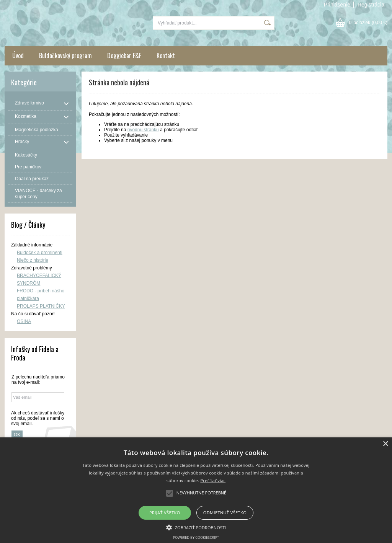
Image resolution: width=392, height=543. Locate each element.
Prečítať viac (213, 480)
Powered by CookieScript (196, 537)
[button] (196, 527)
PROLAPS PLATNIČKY (41, 306)
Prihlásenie (337, 5)
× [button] (385, 444)
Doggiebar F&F (124, 55)
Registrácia (371, 5)
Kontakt (166, 55)
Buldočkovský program (65, 55)
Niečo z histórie (33, 260)
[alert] (196, 490)
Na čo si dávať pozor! (33, 314)
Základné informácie (32, 245)
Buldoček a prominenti (40, 253)
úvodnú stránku (143, 130)
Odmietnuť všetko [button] (225, 513)
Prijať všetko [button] (165, 513)
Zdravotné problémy (32, 268)
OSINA (24, 321)
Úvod (18, 55)
